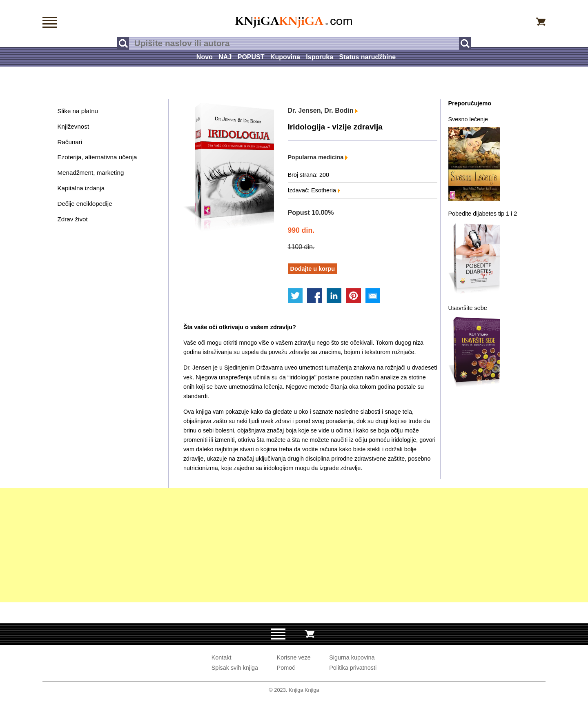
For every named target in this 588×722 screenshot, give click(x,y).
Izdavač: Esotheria (314, 190)
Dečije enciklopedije (85, 204)
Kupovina (285, 57)
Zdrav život (72, 219)
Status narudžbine (367, 57)
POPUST (251, 57)
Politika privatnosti (353, 668)
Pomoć (286, 668)
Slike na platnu (78, 111)
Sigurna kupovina (352, 657)
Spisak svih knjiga (235, 668)
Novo (205, 57)
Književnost (73, 126)
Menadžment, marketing (90, 173)
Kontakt (222, 657)
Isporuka (320, 57)
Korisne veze (294, 657)
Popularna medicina (318, 157)
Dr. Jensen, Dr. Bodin (323, 110)
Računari (70, 142)
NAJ (225, 57)
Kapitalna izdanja (81, 188)
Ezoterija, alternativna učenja (97, 157)
